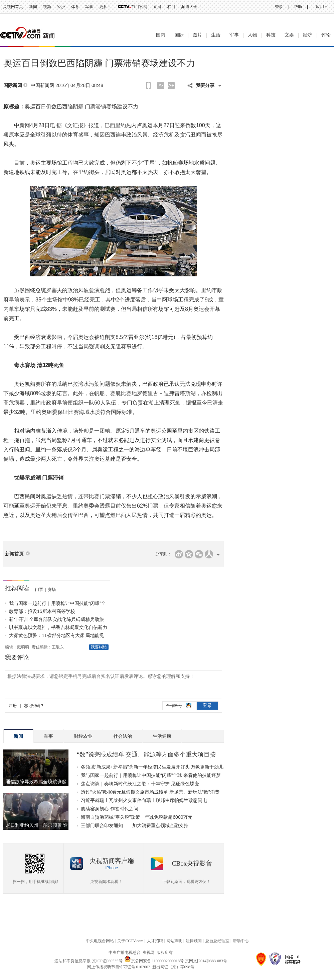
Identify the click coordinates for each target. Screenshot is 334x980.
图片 (197, 35)
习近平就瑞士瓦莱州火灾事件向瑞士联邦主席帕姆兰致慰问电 (144, 800)
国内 (161, 35)
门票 (39, 590)
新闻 (33, 7)
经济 (61, 7)
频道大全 (189, 7)
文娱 (289, 35)
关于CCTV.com (130, 941)
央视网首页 (13, 7)
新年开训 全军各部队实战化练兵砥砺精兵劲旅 (56, 619)
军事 (89, 7)
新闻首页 (14, 554)
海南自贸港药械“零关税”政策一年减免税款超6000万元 (137, 817)
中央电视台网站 (100, 941)
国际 (179, 35)
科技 (271, 35)
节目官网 (139, 7)
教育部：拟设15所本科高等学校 (42, 611)
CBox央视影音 (192, 863)
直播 (157, 7)
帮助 (298, 7)
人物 (253, 35)
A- (161, 85)
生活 (216, 35)
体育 (75, 7)
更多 (103, 7)
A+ (171, 85)
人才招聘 (155, 941)
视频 (47, 7)
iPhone (112, 868)
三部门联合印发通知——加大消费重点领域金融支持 (135, 825)
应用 (320, 7)
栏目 (171, 7)
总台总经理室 (217, 941)
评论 (326, 35)
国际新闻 (13, 85)
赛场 (52, 590)
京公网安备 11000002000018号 (154, 961)
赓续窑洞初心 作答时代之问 (110, 809)
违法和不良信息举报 (72, 961)
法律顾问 (194, 941)
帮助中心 (241, 941)
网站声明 (174, 941)
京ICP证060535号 (107, 961)
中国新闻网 (42, 85)
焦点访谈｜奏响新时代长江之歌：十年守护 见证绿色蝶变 (140, 784)
